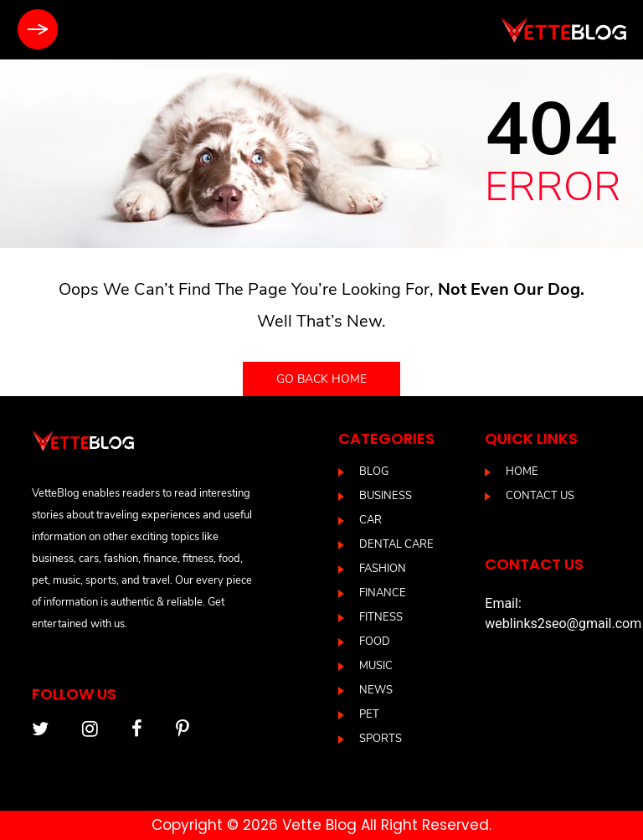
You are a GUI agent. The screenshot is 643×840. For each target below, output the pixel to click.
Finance (383, 593)
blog (374, 472)
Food (375, 642)
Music (376, 666)
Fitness (381, 617)
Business (386, 496)
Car (370, 520)
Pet (369, 714)
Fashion (383, 569)
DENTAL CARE (396, 544)
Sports (381, 739)
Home (522, 472)
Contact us (540, 496)
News (376, 690)
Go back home (321, 379)
